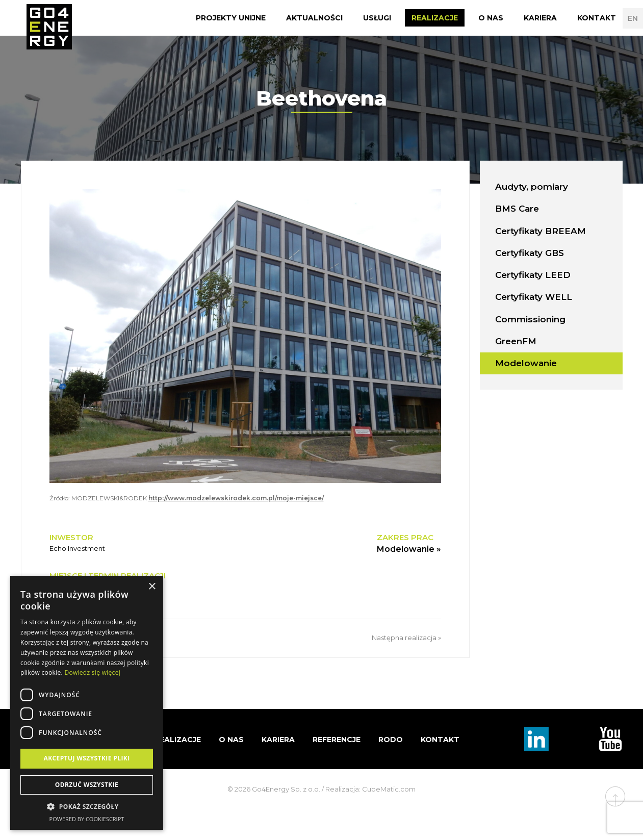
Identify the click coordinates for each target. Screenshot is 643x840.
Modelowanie (526, 363)
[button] (87, 807)
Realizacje (435, 18)
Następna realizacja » (406, 638)
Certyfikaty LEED (533, 275)
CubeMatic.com (389, 789)
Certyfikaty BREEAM (541, 231)
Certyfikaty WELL (534, 297)
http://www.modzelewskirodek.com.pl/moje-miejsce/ (236, 498)
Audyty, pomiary (532, 187)
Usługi (377, 18)
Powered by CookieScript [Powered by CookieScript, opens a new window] (87, 819)
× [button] (152, 587)
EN (633, 18)
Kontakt (597, 18)
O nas (491, 18)
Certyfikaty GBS (530, 253)
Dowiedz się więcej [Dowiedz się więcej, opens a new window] (92, 672)
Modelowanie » (409, 549)
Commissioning (530, 319)
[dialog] (87, 703)
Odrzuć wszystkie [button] (87, 785)
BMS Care (517, 209)
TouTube (610, 739)
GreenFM (516, 341)
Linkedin (536, 739)
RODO (391, 740)
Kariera (540, 18)
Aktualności (314, 18)
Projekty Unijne (231, 18)
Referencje (337, 740)
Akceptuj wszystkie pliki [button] (86, 758)
